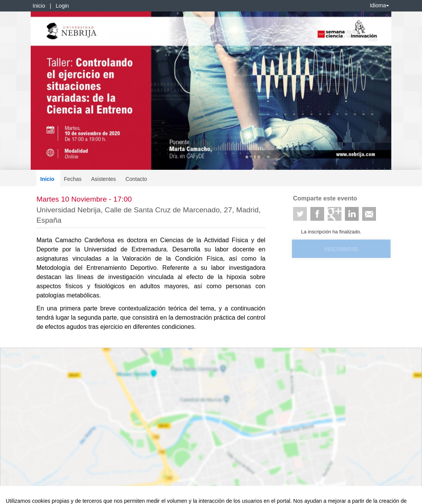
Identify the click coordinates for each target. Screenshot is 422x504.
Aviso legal (17, 497)
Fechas (73, 179)
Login (62, 6)
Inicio (39, 6)
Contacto (136, 179)
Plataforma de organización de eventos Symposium (215, 497)
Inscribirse (341, 249)
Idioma (379, 5)
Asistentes (103, 179)
